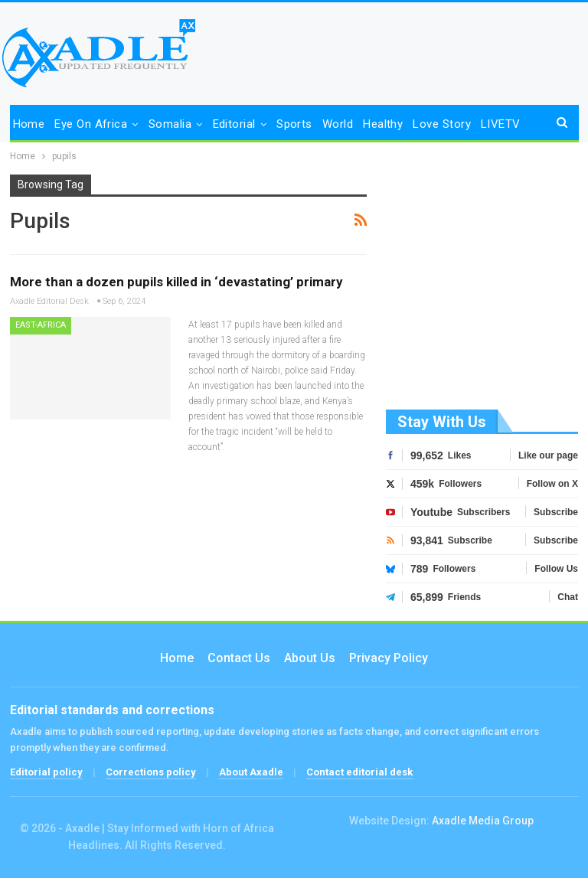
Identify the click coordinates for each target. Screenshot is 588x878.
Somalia (170, 124)
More (495, 124)
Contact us (239, 658)
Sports (294, 124)
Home (29, 124)
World (338, 124)
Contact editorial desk (359, 772)
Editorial (234, 124)
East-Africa (41, 325)
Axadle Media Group (483, 821)
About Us (310, 658)
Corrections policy (151, 772)
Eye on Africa (91, 124)
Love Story (442, 124)
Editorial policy (46, 772)
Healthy (383, 124)
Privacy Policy (389, 658)
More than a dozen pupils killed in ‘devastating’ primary (176, 282)
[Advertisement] (482, 289)
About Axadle (251, 772)
